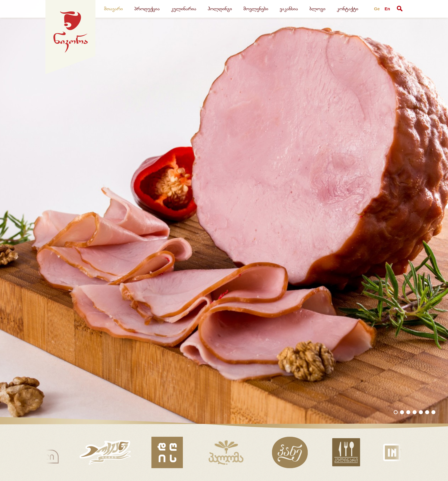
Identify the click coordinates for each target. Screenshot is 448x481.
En (387, 9)
